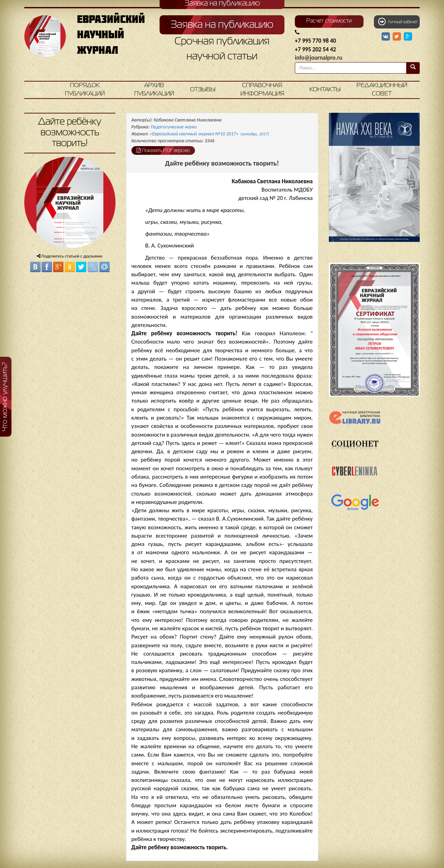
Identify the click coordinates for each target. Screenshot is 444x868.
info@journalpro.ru (319, 58)
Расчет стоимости (329, 21)
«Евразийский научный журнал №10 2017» (210, 134)
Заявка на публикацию (222, 25)
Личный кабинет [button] (398, 22)
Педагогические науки (174, 127)
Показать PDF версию (163, 150)
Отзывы (203, 90)
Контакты (325, 90)
